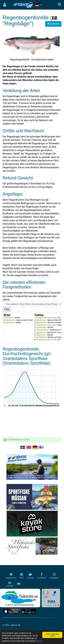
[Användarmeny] (5, 5)
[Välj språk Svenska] (23, 447)
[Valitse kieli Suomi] (41, 447)
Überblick (53, 24)
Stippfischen (10, 323)
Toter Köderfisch (43, 330)
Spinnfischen (10, 320)
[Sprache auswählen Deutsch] (35, 447)
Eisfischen (9, 318)
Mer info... (40, 641)
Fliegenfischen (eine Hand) (47, 318)
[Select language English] (29, 447)
